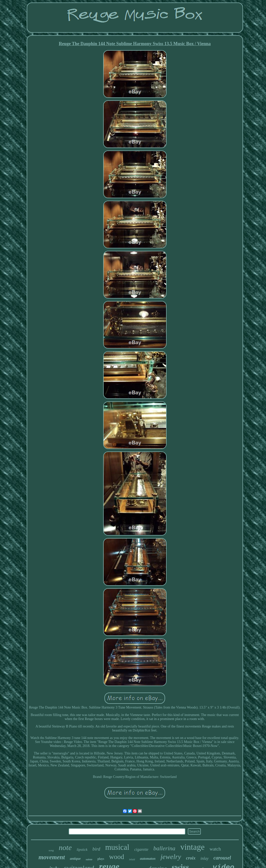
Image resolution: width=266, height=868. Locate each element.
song (51, 850)
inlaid (132, 859)
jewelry (171, 857)
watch (215, 849)
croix (191, 858)
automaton (148, 859)
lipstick (82, 850)
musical (117, 847)
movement (52, 857)
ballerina (164, 848)
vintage (192, 847)
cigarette (141, 849)
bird (96, 849)
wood (117, 857)
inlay (205, 858)
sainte (89, 859)
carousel (222, 858)
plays (101, 859)
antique (75, 859)
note (65, 847)
